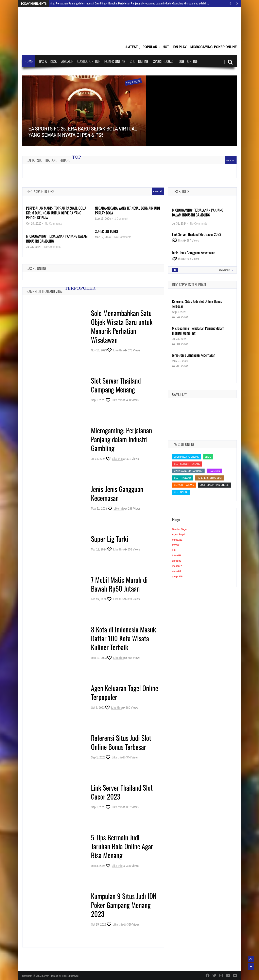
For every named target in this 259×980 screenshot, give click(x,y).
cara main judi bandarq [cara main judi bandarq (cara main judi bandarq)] (188, 471)
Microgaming (202, 47)
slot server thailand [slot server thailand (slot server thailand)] (187, 464)
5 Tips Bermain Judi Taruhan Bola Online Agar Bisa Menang (122, 846)
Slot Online (139, 61)
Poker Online (225, 47)
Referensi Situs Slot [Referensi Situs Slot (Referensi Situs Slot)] (210, 478)
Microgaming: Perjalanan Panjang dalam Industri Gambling (57, 239)
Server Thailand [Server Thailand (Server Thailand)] (184, 485)
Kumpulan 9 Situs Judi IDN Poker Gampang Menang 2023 (124, 905)
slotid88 (177, 561)
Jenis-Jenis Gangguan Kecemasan (117, 493)
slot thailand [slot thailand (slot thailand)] (182, 478)
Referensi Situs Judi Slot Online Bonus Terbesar (121, 742)
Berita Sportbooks (40, 191)
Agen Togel (178, 535)
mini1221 (177, 540)
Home (29, 61)
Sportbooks (163, 61)
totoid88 (177, 556)
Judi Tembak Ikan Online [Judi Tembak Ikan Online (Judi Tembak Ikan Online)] (214, 485)
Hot (166, 47)
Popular (150, 47)
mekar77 (177, 566)
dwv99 (176, 545)
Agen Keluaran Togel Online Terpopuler (124, 692)
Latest (132, 47)
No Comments (53, 223)
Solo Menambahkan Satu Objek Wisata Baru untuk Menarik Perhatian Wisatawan (122, 326)
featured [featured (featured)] (214, 471)
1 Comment (121, 218)
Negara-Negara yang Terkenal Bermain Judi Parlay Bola (127, 210)
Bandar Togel (180, 529)
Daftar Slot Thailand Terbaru (48, 160)
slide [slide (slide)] (208, 457)
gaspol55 (177, 577)
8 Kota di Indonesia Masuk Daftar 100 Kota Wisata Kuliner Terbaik (123, 638)
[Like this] (115, 350)
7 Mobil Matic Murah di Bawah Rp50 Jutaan (119, 584)
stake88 (176, 571)
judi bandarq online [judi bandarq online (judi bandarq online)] (186, 457)
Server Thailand (50, 976)
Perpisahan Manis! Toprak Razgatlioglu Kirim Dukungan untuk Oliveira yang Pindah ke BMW (56, 213)
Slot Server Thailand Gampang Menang (116, 385)
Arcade (67, 61)
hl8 (174, 550)
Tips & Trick (47, 61)
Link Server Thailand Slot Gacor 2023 (122, 792)
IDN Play (180, 47)
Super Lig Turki (106, 231)
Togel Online (188, 61)
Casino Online (89, 61)
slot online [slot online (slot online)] (181, 492)
